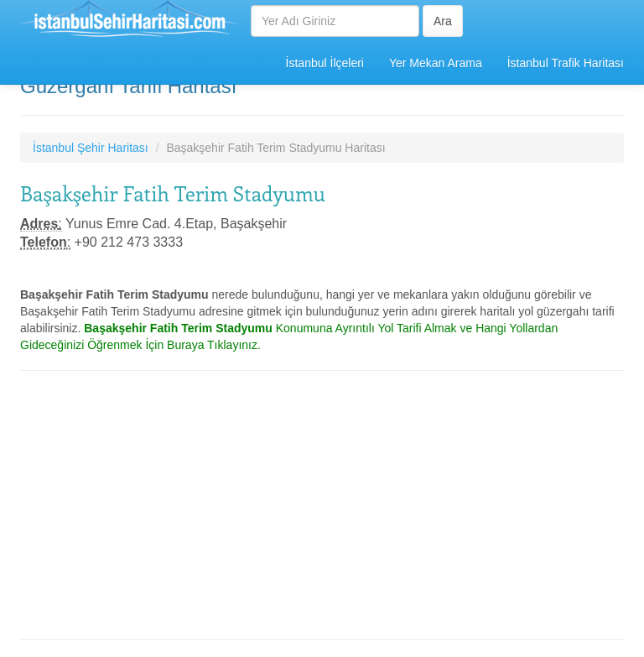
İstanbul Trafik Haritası (566, 63)
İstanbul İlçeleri (325, 63)
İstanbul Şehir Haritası (91, 148)
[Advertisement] (322, 505)
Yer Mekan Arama (436, 63)
